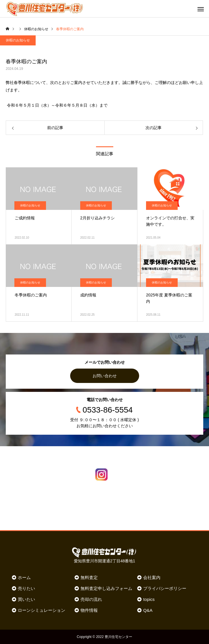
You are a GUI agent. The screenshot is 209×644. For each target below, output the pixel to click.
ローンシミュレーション (42, 610)
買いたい (26, 599)
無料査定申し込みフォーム (106, 588)
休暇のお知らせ (18, 40)
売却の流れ (91, 599)
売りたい (26, 588)
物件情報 (89, 610)
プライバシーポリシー (165, 588)
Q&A (148, 610)
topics (149, 599)
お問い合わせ (105, 376)
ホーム (24, 577)
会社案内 (152, 577)
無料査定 (89, 577)
